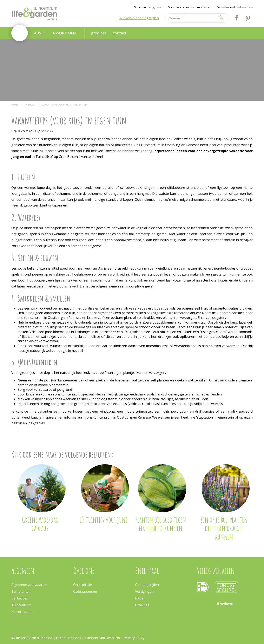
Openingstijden (147, 585)
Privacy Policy (134, 638)
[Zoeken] (191, 18)
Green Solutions (69, 638)
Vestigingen (144, 591)
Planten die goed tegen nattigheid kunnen (161, 524)
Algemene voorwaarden (30, 585)
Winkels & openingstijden (139, 18)
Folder (140, 598)
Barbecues (20, 598)
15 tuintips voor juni (103, 520)
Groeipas (142, 605)
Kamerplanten (22, 612)
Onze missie (82, 585)
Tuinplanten (21, 591)
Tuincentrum (21, 605)
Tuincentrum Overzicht (102, 638)
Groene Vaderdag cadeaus (40, 524)
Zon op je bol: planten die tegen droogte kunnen (224, 528)
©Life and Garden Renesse (32, 638)
